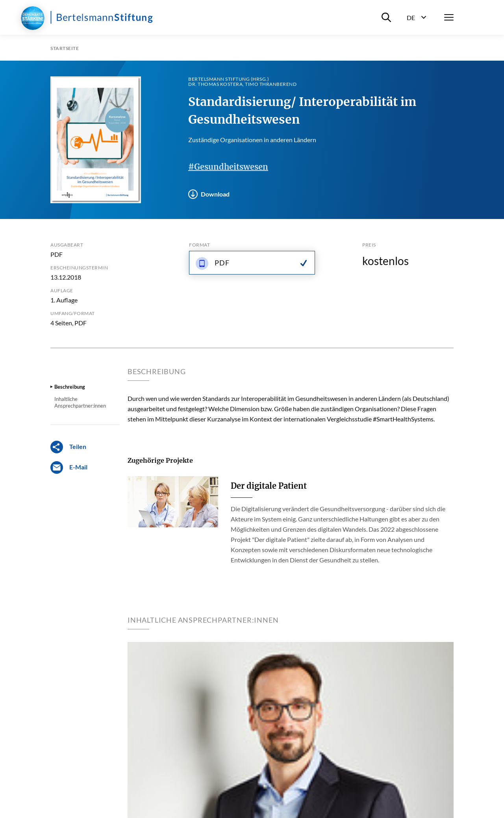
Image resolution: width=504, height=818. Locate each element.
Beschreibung (70, 387)
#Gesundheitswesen (228, 167)
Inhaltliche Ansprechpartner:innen (80, 402)
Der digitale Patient (269, 486)
